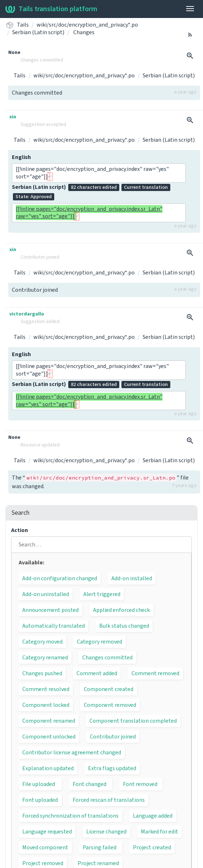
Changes (84, 32)
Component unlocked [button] (49, 737)
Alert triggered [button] (102, 594)
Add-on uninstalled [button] (46, 594)
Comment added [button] (97, 673)
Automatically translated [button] (54, 626)
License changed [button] (106, 832)
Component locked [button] (46, 705)
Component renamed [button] (49, 721)
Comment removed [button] (155, 673)
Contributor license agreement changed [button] (72, 753)
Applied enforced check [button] (121, 610)
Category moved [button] (42, 642)
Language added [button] (153, 816)
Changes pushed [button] (42, 673)
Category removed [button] (100, 642)
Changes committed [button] (107, 658)
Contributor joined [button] (113, 737)
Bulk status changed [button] (124, 626)
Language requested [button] (47, 832)
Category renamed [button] (45, 658)
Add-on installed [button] (132, 578)
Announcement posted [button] (50, 610)
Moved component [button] (45, 847)
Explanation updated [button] (48, 768)
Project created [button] (152, 847)
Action (20, 530)
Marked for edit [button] (160, 832)
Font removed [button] (140, 784)
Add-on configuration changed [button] (60, 578)
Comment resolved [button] (46, 689)
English (21, 157)
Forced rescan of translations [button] (109, 800)
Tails (23, 25)
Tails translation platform (51, 9)
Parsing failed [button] (100, 847)
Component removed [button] (110, 705)
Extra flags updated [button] (112, 768)
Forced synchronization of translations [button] (70, 816)
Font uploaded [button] (40, 800)
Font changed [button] (89, 784)
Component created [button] (109, 689)
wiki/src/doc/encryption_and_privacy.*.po (87, 25)
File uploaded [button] (39, 784)
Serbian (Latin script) (38, 32)
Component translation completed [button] (133, 721)
